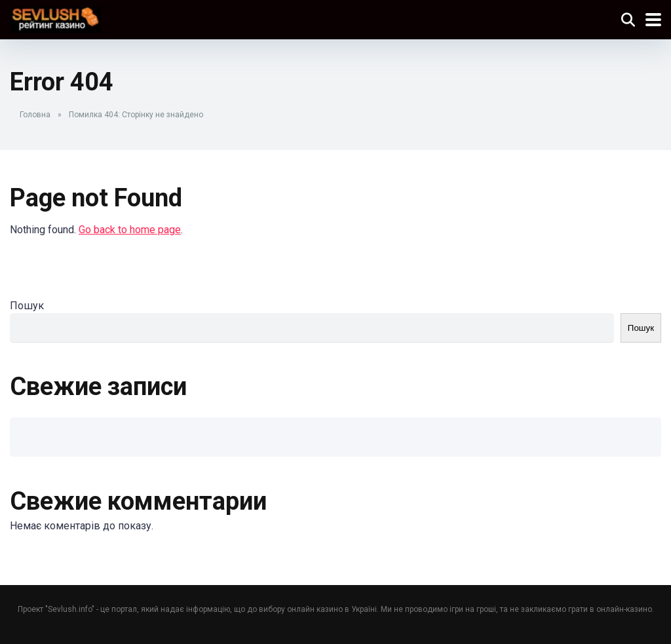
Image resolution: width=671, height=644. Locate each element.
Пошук (27, 306)
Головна (35, 115)
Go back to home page (130, 230)
